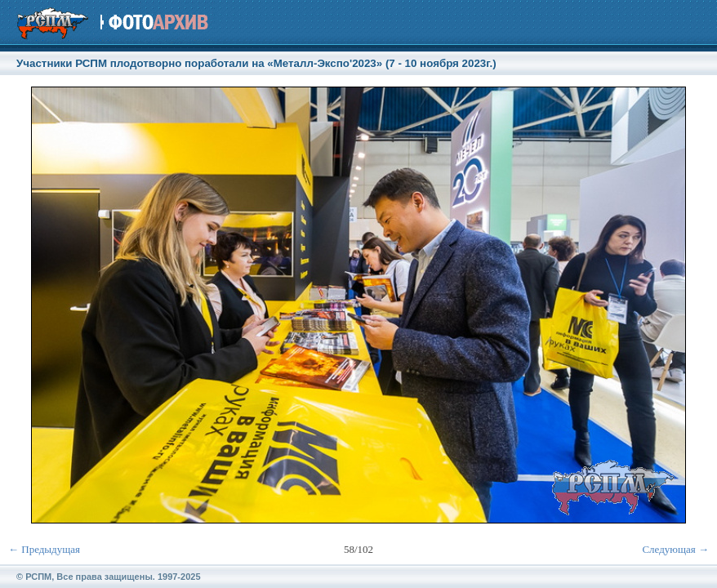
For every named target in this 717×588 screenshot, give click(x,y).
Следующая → (675, 549)
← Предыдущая (44, 549)
